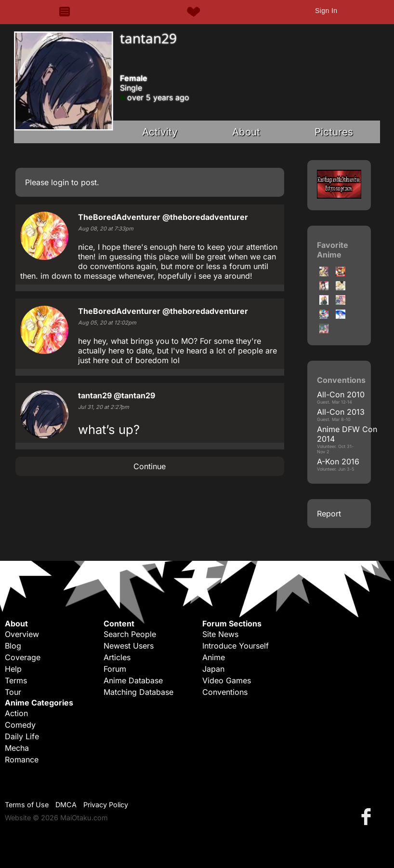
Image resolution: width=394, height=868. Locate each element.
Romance (22, 759)
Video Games (227, 680)
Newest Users (129, 646)
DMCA (66, 805)
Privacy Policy (106, 805)
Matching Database (138, 692)
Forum (115, 669)
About (246, 132)
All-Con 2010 (341, 394)
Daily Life (22, 736)
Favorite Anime (333, 250)
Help (13, 669)
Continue (150, 466)
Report (329, 514)
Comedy (20, 725)
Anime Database (133, 680)
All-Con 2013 (341, 412)
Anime (214, 657)
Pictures (334, 132)
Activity (160, 132)
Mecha (17, 748)
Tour (13, 692)
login (60, 182)
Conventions (225, 692)
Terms (16, 680)
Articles (117, 657)
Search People (130, 634)
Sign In (326, 11)
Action (16, 713)
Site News (220, 634)
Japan (213, 669)
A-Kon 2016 (338, 461)
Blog (13, 646)
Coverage (23, 657)
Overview (22, 634)
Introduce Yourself (236, 646)
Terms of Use (27, 805)
